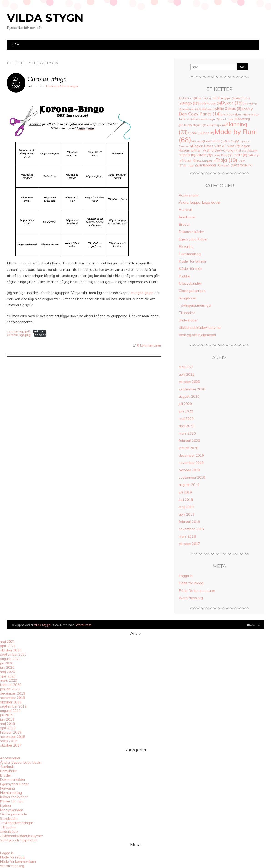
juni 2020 (186, 411)
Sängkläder (188, 298)
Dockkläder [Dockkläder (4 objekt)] (207, 109)
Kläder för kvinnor (192, 261)
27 (16, 79)
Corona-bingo (47, 79)
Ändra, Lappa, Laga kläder (200, 202)
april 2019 (187, 514)
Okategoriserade (192, 291)
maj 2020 (186, 419)
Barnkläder (187, 217)
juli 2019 (185, 492)
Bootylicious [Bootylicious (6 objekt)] (209, 103)
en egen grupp (142, 293)
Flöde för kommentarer (197, 591)
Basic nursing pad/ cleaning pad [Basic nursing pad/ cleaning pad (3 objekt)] (215, 98)
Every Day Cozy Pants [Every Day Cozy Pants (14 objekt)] (216, 111)
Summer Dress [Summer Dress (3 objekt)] (221, 155)
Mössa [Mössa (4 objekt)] (198, 141)
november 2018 (191, 529)
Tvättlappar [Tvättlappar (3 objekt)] (190, 165)
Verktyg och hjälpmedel (197, 335)
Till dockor (187, 313)
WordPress (84, 625)
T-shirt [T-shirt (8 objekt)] (239, 155)
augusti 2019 (189, 485)
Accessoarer (189, 195)
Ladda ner (39, 331)
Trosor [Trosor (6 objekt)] (189, 161)
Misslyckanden (190, 283)
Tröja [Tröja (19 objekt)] (226, 160)
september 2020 (192, 389)
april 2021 (187, 374)
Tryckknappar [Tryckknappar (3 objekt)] (206, 161)
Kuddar (184, 276)
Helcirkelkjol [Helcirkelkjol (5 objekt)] (193, 125)
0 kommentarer (149, 345)
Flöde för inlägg (191, 583)
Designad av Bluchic (253, 625)
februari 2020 (189, 441)
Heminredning (190, 254)
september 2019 (192, 477)
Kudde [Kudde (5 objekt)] (195, 133)
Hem (15, 45)
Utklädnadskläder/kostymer (200, 328)
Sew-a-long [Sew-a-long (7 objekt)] (227, 150)
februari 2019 (189, 522)
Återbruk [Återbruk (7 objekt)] (243, 165)
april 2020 (187, 426)
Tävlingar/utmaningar (62, 86)
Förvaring (186, 247)
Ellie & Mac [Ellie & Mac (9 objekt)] (229, 108)
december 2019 (191, 455)
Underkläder (188, 320)
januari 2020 (188, 448)
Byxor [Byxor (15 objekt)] (232, 103)
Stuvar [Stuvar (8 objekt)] (203, 155)
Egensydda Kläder (193, 239)
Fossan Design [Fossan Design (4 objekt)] (207, 119)
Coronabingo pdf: (19, 331)
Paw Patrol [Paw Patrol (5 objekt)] (214, 141)
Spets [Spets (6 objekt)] (188, 155)
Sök (243, 67)
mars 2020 (187, 433)
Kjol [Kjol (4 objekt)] (221, 125)
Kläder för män (190, 269)
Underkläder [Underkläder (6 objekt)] (210, 165)
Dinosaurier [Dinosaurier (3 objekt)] (190, 109)
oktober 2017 (189, 544)
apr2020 (16, 85)
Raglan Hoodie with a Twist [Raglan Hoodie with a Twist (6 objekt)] (214, 148)
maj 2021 (186, 367)
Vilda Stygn (45, 18)
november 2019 (191, 463)
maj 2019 (186, 507)
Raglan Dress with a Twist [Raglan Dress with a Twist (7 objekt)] (216, 146)
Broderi (184, 224)
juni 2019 (186, 500)
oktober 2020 (189, 382)
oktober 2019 (189, 470)
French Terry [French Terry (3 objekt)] (228, 119)
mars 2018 (187, 536)
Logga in (186, 576)
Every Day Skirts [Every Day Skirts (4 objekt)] (233, 114)
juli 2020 (185, 404)
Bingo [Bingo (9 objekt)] (189, 103)
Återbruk (186, 210)
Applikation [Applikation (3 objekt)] (187, 98)
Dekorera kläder (191, 232)
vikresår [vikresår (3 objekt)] (228, 165)
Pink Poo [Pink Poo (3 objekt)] (231, 141)
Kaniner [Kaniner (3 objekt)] (210, 125)
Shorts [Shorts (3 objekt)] (244, 151)
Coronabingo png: (19, 335)
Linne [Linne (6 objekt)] (208, 133)
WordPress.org (191, 598)
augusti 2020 (189, 396)
